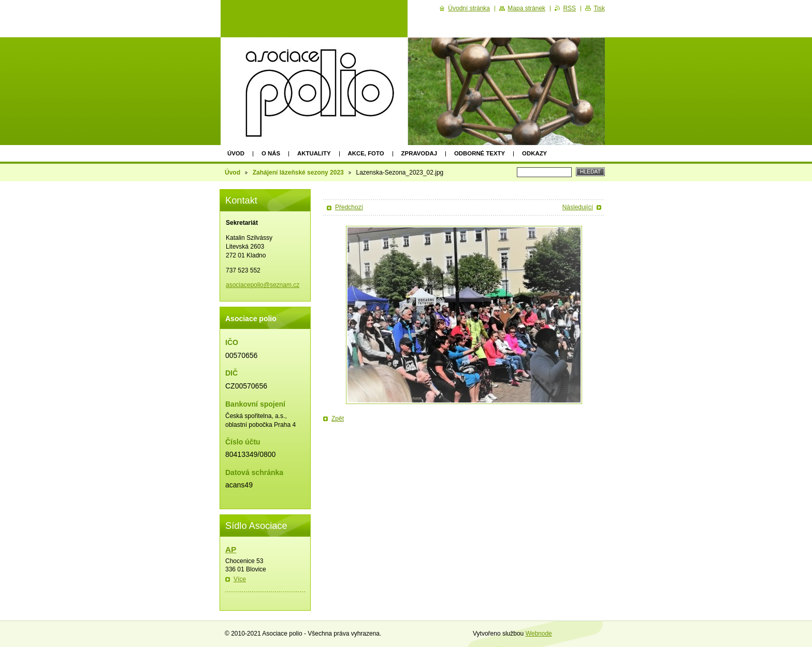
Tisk (599, 8)
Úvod (236, 153)
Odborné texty (480, 153)
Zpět (338, 419)
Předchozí (349, 207)
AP (231, 549)
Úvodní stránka (469, 8)
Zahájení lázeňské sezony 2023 (298, 172)
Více (240, 579)
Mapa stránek (526, 8)
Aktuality (314, 153)
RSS (569, 8)
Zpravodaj (419, 153)
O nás (271, 153)
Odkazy (534, 153)
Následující (578, 207)
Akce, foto (366, 153)
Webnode (539, 634)
